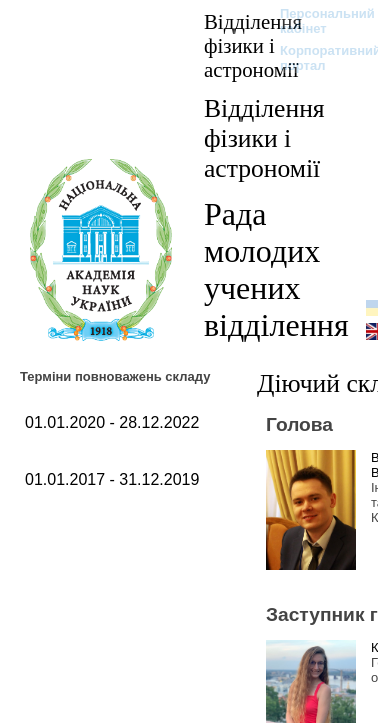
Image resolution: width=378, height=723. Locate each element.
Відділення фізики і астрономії (253, 45)
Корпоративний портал (317, 58)
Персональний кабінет (317, 21)
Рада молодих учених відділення (276, 269)
